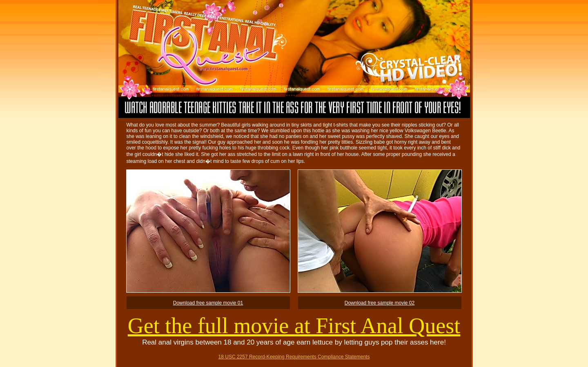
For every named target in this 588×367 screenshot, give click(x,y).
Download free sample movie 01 (208, 303)
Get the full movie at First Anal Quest (294, 326)
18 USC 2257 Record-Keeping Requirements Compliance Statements (294, 357)
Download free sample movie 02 (380, 303)
